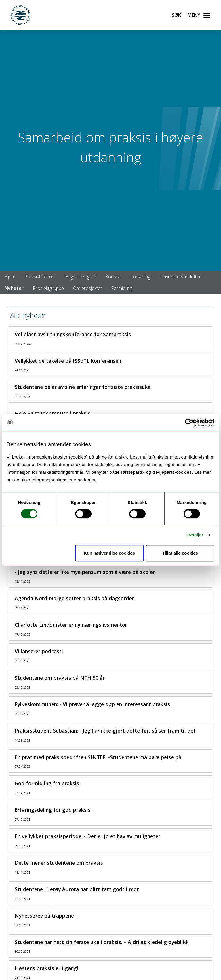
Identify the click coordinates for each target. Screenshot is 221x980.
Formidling (122, 288)
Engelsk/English (81, 277)
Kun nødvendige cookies (109, 553)
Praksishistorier (40, 277)
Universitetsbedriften (181, 277)
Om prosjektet (87, 288)
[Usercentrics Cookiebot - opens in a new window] (189, 423)
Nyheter (14, 288)
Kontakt (113, 277)
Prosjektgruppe (48, 288)
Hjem (10, 277)
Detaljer (195, 535)
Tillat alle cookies (180, 553)
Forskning (140, 277)
